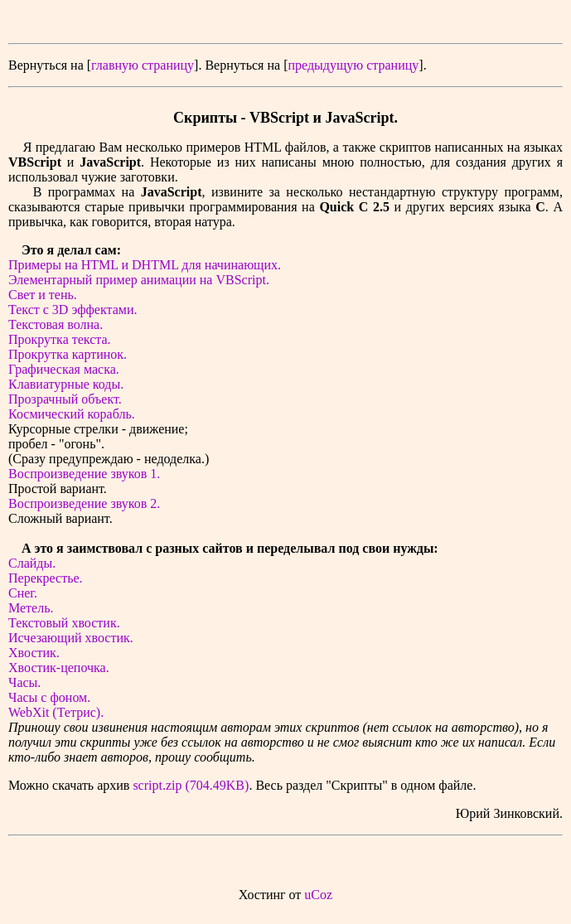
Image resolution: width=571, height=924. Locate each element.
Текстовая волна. (56, 324)
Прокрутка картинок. (68, 354)
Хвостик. (34, 653)
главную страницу (143, 65)
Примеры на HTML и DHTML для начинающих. (145, 265)
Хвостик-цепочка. (59, 668)
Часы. (24, 682)
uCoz (318, 895)
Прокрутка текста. (60, 339)
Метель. (31, 608)
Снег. (23, 593)
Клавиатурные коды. (66, 384)
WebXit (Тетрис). (56, 712)
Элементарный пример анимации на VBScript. (139, 280)
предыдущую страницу (353, 65)
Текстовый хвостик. (64, 623)
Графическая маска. (64, 369)
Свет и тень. (43, 295)
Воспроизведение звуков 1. (84, 474)
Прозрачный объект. (65, 399)
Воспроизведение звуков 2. (84, 503)
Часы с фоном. (49, 697)
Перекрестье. (46, 578)
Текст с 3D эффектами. (73, 310)
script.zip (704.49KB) (191, 785)
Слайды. (32, 563)
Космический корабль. (72, 414)
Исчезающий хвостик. (71, 638)
